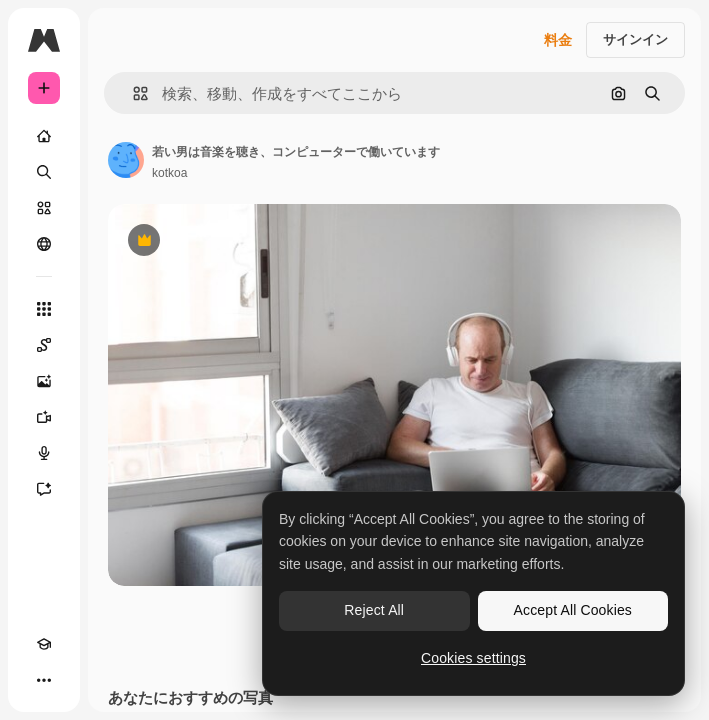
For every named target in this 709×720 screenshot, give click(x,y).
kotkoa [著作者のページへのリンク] (169, 173)
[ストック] (44, 208)
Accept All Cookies (573, 610)
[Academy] (44, 644)
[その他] (44, 680)
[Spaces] (44, 345)
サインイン (635, 39)
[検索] (44, 172)
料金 (558, 40)
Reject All (374, 610)
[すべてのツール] (44, 309)
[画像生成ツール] (44, 381)
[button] (132, 93)
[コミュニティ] (44, 244)
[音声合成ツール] (44, 453)
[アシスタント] (44, 489)
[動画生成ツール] (44, 417)
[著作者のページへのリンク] (126, 160)
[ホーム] (44, 136)
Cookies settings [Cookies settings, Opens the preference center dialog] (473, 658)
